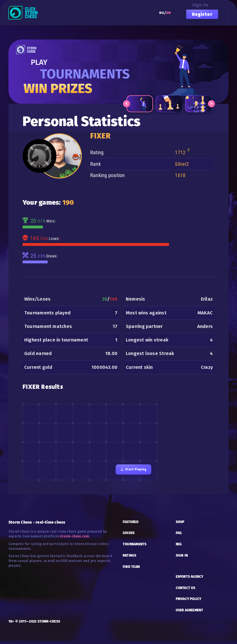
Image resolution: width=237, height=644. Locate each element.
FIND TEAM (131, 570)
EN (168, 13)
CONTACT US (186, 591)
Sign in (200, 5)
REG (179, 548)
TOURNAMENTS (135, 548)
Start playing (132, 472)
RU (162, 13)
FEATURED (131, 525)
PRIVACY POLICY (189, 602)
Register (202, 14)
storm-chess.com (74, 540)
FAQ (179, 536)
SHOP (180, 525)
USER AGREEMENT (190, 614)
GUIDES (129, 536)
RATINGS (130, 559)
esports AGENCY (190, 580)
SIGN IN (182, 559)
